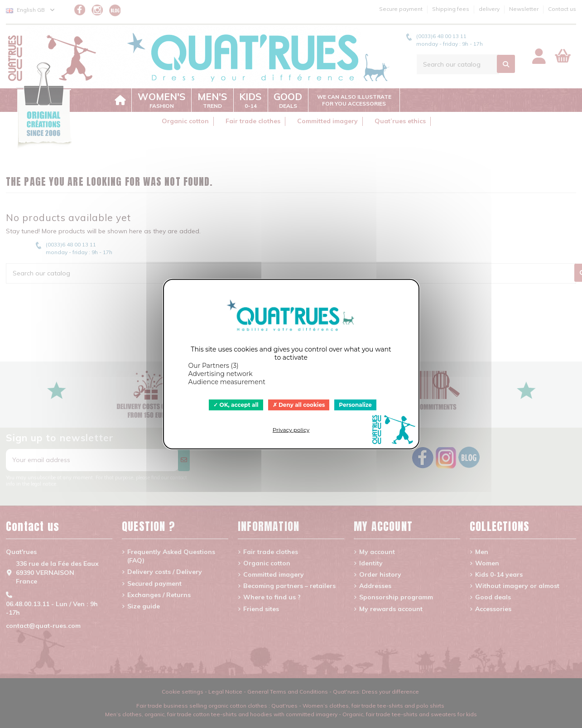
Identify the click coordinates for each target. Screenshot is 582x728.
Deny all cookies (299, 404)
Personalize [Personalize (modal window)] (355, 404)
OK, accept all (236, 404)
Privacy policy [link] (291, 430)
